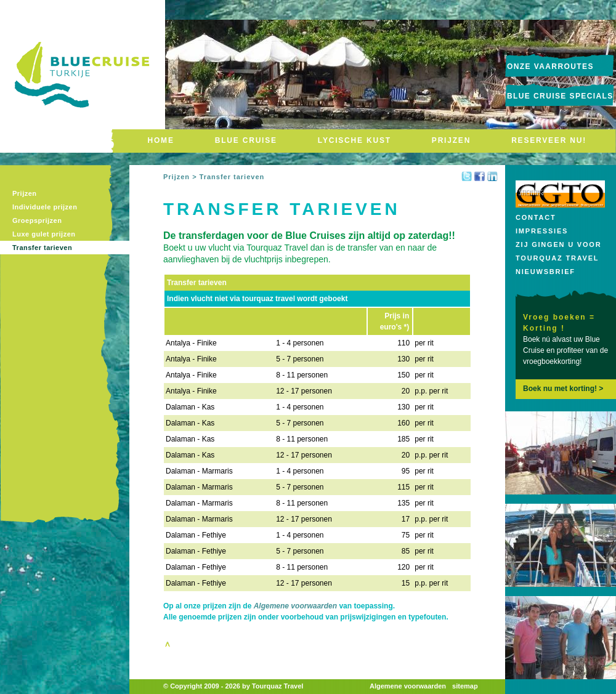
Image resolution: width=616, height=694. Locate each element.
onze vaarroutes (550, 67)
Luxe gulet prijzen (44, 234)
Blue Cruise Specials (560, 96)
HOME (161, 140)
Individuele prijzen (45, 207)
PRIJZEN (451, 140)
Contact (536, 217)
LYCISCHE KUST (355, 140)
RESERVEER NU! (549, 140)
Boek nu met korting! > (563, 389)
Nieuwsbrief (545, 272)
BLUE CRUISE (246, 140)
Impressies (542, 231)
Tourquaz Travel (557, 258)
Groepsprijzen (37, 220)
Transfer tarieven (42, 248)
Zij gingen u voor (558, 244)
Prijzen (25, 193)
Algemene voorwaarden (295, 606)
